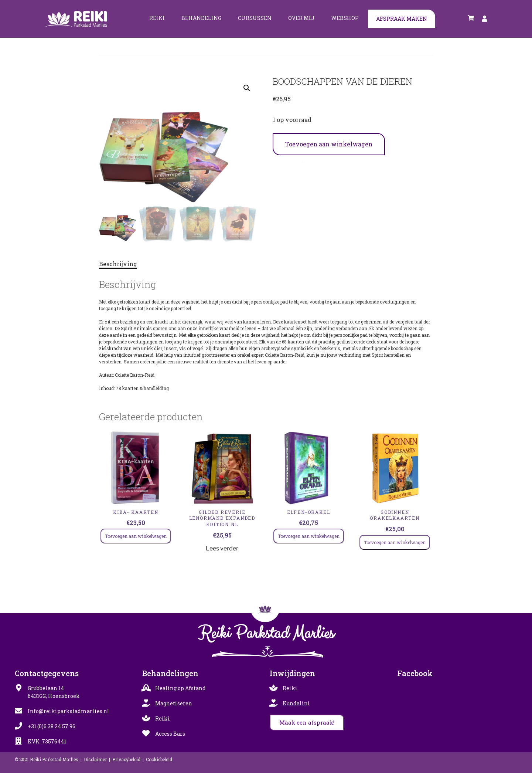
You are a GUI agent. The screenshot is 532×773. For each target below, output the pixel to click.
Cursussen (255, 18)
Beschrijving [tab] (118, 264)
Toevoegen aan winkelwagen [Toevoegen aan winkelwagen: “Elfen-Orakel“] (309, 536)
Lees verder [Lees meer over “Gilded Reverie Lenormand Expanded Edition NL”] (222, 548)
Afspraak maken (402, 19)
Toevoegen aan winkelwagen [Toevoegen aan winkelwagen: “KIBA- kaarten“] (136, 536)
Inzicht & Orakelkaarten (319, 160)
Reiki (157, 18)
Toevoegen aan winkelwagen (329, 144)
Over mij (301, 18)
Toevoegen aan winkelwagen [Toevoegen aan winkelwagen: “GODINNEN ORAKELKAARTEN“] (395, 542)
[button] (247, 88)
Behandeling (201, 18)
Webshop (345, 18)
